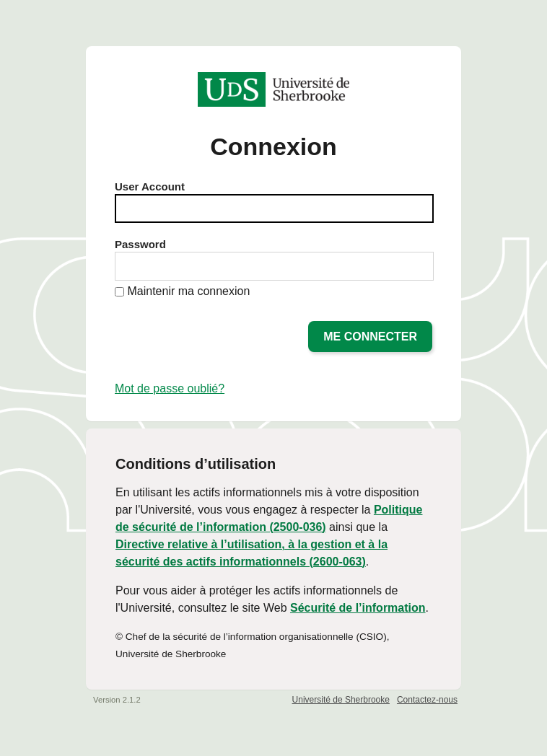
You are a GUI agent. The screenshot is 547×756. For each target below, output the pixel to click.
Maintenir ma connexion (188, 291)
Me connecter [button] (370, 337)
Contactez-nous (427, 700)
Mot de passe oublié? (170, 388)
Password (140, 244)
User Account (150, 186)
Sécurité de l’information (358, 608)
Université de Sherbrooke (341, 700)
